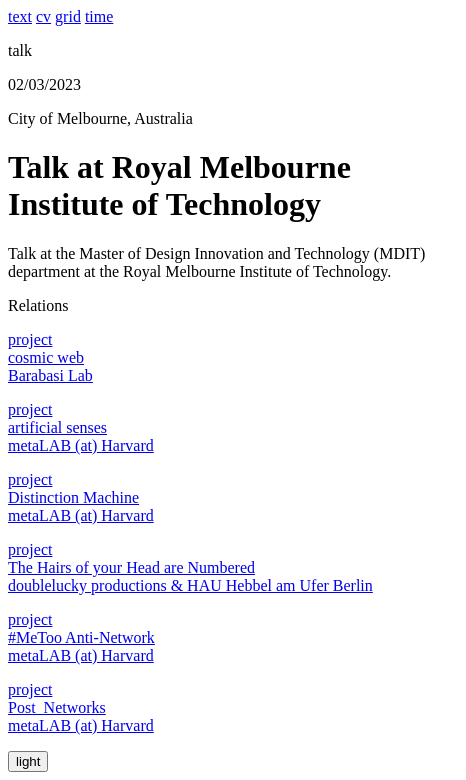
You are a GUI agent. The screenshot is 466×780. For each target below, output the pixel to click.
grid (68, 16)
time (99, 16)
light (28, 761)
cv (43, 16)
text (20, 16)
